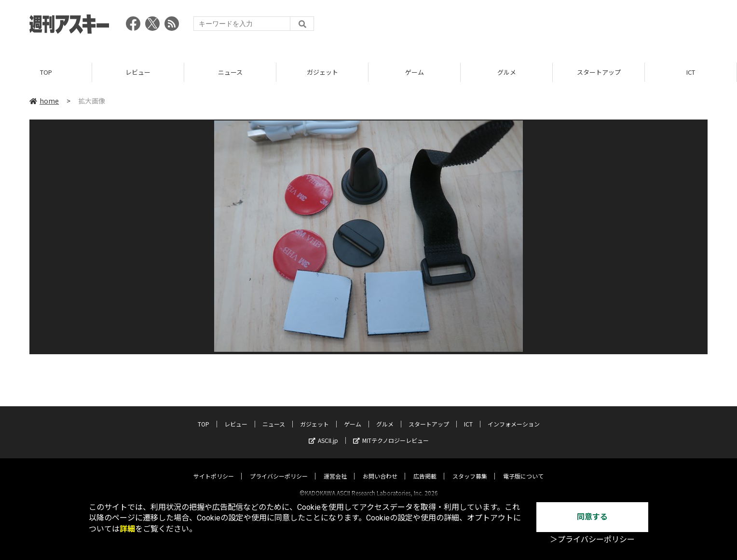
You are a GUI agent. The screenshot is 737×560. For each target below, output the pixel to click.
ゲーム (415, 72)
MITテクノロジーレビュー (391, 432)
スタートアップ (599, 72)
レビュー (138, 72)
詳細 (127, 529)
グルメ (507, 72)
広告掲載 (425, 467)
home (44, 101)
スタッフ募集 (470, 467)
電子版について (523, 467)
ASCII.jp (323, 432)
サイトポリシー (214, 467)
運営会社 (335, 467)
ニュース (230, 72)
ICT (691, 72)
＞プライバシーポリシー (592, 540)
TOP (46, 72)
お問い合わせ (380, 467)
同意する (592, 517)
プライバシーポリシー (279, 467)
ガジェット (322, 72)
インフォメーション (514, 415)
